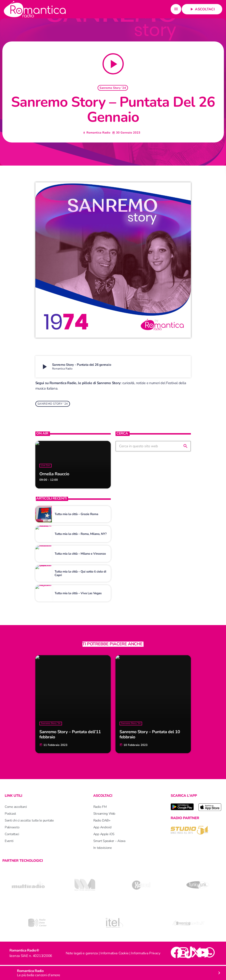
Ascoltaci (202, 9)
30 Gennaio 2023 (126, 133)
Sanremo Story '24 (113, 88)
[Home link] (35, 9)
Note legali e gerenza (82, 954)
